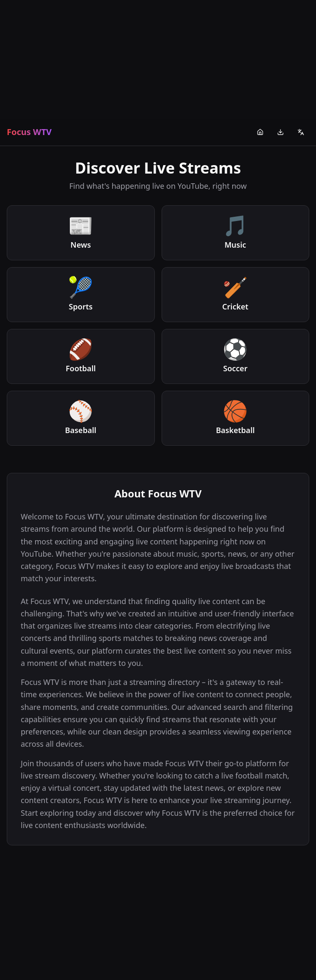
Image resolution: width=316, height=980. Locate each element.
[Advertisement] (158, 59)
